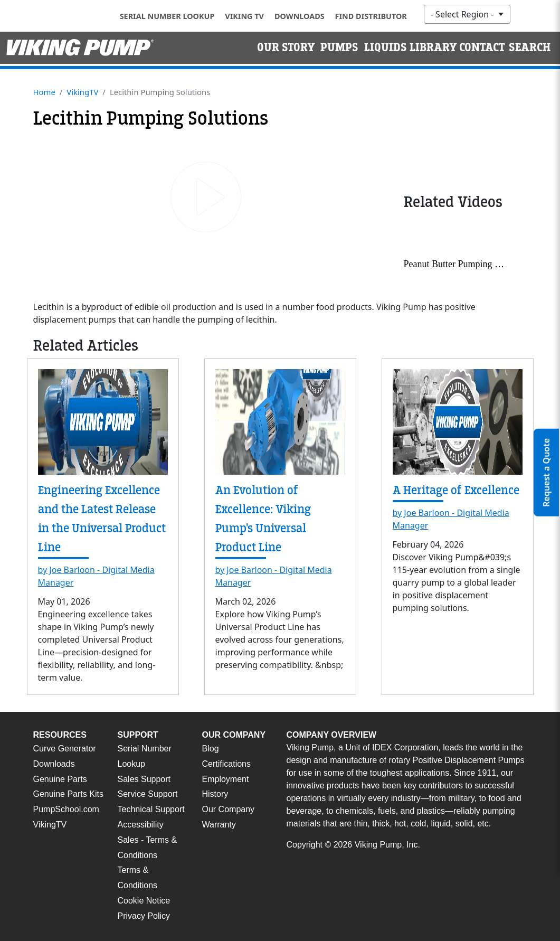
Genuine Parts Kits (68, 794)
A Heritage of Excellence (456, 490)
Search (530, 48)
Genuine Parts (60, 779)
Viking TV (244, 16)
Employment (226, 779)
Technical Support (151, 809)
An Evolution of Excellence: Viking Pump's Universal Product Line (263, 519)
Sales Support (144, 779)
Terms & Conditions (138, 878)
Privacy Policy (144, 916)
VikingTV (82, 92)
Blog (211, 749)
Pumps (339, 48)
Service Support (148, 794)
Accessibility (141, 825)
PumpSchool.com (66, 809)
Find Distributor (371, 16)
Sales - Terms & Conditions (148, 848)
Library (433, 48)
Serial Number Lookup (167, 16)
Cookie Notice (144, 901)
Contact (482, 48)
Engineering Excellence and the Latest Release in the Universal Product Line (102, 519)
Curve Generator (65, 749)
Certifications (226, 764)
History (215, 794)
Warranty (219, 825)
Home (44, 92)
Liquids (386, 48)
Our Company (229, 809)
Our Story (286, 48)
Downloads (300, 16)
